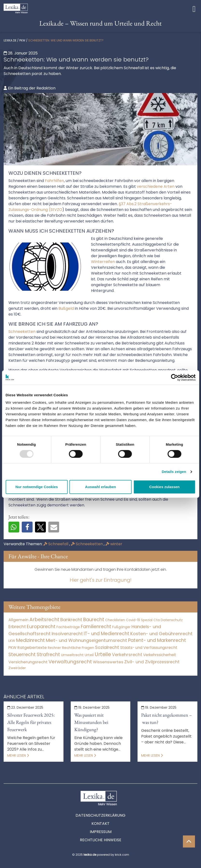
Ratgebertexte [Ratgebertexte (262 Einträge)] (32, 648)
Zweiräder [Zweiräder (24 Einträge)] (17, 668)
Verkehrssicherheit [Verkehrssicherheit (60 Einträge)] (160, 655)
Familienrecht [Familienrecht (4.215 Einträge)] (96, 627)
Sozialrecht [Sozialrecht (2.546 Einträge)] (107, 647)
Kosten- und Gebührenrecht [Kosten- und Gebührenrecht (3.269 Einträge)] (161, 634)
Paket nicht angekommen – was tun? (166, 719)
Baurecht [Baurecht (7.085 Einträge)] (94, 620)
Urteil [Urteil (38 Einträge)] (89, 655)
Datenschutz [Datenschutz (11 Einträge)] (172, 620)
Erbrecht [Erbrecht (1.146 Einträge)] (17, 627)
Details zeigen (174, 472)
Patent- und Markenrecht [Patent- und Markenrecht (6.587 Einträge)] (157, 640)
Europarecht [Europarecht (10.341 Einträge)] (41, 627)
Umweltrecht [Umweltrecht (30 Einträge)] (72, 655)
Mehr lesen (18, 755)
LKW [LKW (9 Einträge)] (12, 641)
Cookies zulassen (164, 487)
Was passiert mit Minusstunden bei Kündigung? (91, 722)
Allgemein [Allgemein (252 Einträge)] (18, 620)
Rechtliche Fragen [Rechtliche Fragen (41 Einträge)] (78, 648)
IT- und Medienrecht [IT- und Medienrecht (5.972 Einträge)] (107, 634)
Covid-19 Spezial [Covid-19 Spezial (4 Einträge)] (139, 620)
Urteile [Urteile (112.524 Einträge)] (103, 654)
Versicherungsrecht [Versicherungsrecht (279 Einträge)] (28, 662)
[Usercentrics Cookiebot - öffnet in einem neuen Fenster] (174, 377)
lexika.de (10, 40)
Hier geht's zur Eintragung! (101, 580)
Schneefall (56, 544)
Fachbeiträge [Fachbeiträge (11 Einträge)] (68, 627)
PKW (22, 40)
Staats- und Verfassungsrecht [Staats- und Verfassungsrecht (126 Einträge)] (149, 648)
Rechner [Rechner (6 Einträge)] (54, 648)
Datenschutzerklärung (100, 815)
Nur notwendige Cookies (37, 487)
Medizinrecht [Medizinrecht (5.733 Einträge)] (31, 640)
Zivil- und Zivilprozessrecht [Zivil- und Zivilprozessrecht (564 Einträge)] (152, 662)
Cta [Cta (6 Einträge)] (157, 620)
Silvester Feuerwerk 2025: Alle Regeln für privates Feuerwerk (31, 722)
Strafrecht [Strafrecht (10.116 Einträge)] (48, 655)
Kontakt (100, 824)
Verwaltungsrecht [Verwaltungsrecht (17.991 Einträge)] (70, 662)
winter (114, 544)
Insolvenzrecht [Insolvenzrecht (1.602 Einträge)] (67, 634)
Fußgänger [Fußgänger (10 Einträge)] (121, 627)
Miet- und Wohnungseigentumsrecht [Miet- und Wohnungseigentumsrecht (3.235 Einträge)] (87, 640)
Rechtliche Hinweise (101, 840)
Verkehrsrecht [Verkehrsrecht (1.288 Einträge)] (127, 655)
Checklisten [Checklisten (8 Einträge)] (115, 620)
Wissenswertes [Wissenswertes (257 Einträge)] (108, 662)
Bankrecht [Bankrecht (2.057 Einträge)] (71, 620)
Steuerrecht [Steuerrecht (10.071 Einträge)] (22, 655)
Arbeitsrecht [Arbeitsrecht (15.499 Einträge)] (44, 619)
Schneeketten (87, 544)
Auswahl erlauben (100, 487)
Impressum (101, 832)
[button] (14, 527)
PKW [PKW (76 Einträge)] (12, 648)
